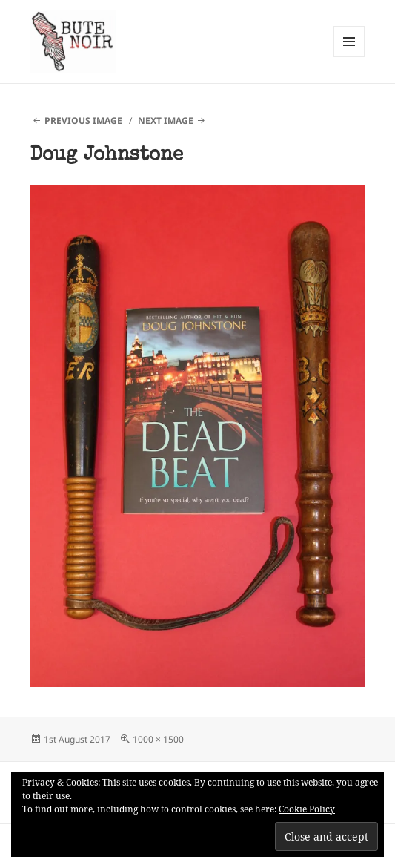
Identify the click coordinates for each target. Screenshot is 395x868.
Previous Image (83, 121)
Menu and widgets (349, 57)
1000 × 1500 (158, 739)
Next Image (166, 121)
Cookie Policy (307, 809)
